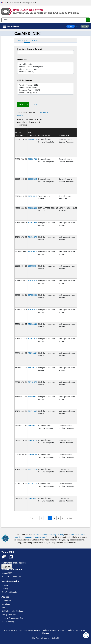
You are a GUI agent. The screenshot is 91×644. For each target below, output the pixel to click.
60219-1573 (33, 309)
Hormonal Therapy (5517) (45, 90)
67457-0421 (33, 426)
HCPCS (34, 40)
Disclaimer (6, 604)
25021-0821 (33, 353)
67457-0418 (33, 440)
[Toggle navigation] (11, 26)
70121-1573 (33, 237)
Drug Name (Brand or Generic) (29, 49)
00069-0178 (33, 139)
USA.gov (45, 633)
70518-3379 (33, 484)
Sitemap (5, 589)
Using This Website (9, 592)
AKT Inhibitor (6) (45, 64)
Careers (5, 585)
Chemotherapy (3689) (45, 87)
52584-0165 (33, 179)
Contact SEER (7, 573)
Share (71, 26)
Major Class (22, 60)
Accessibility (6, 601)
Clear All (36, 104)
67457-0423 (33, 498)
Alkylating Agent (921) (45, 69)
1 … (32, 518)
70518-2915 (33, 280)
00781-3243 (33, 196)
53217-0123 (33, 367)
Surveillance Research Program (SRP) (49, 534)
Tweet (78, 26)
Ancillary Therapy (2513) (45, 85)
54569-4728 (33, 159)
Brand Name (64, 135)
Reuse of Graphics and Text (12, 618)
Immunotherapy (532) (45, 92)
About (21, 40)
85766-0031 (33, 295)
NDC (27, 40)
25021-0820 (33, 251)
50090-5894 (33, 266)
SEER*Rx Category (25, 80)
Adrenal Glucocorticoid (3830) (45, 67)
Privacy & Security (9, 614)
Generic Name (44, 135)
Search (22, 104)
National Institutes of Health (54, 630)
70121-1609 (33, 222)
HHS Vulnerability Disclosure (13, 611)
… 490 (69, 518)
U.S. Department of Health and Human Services (21, 630)
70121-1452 (33, 469)
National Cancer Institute (78, 630)
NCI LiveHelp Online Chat (11, 576)
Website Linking (8, 621)
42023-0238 (33, 208)
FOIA (3, 608)
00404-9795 (33, 455)
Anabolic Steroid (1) (45, 72)
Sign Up (7, 567)
